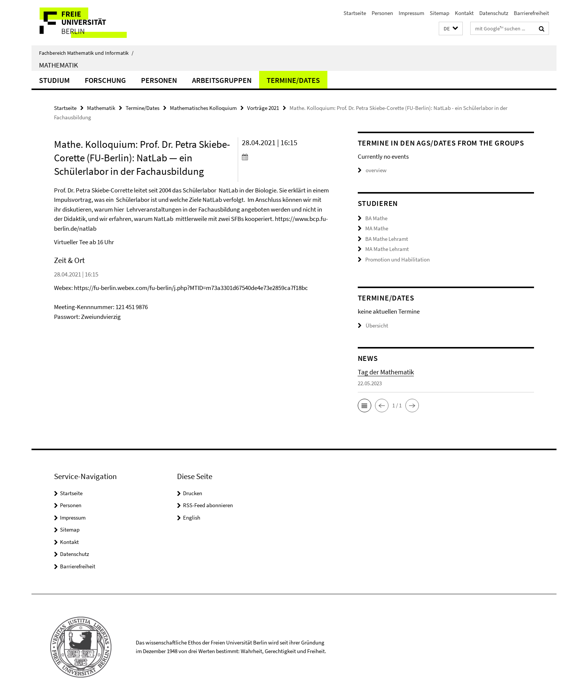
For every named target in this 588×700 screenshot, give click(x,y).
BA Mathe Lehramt (387, 239)
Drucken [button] (193, 493)
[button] (451, 29)
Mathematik (58, 65)
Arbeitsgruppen (222, 80)
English (192, 517)
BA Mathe (376, 218)
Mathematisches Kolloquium (203, 108)
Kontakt (464, 13)
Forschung (105, 80)
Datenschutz (494, 13)
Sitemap (439, 13)
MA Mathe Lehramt (387, 249)
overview (372, 170)
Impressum (411, 13)
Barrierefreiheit (531, 13)
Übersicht (373, 325)
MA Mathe (377, 228)
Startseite (355, 13)
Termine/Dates (293, 80)
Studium (54, 80)
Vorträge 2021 (263, 108)
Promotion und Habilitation (397, 259)
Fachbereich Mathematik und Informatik (86, 53)
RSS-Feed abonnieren (208, 505)
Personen (382, 13)
